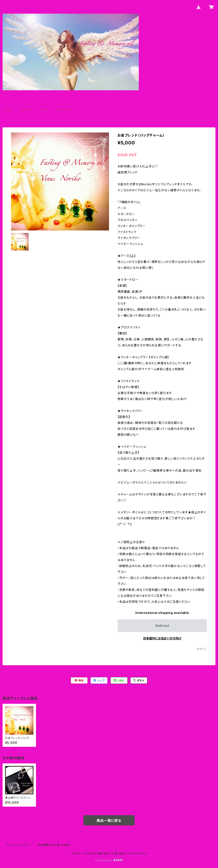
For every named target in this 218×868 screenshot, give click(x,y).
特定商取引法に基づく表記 (54, 845)
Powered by (109, 860)
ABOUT (26, 110)
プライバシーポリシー (19, 845)
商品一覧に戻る (109, 820)
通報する (202, 649)
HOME (8, 110)
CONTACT (65, 110)
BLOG (44, 110)
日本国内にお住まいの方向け (162, 638)
